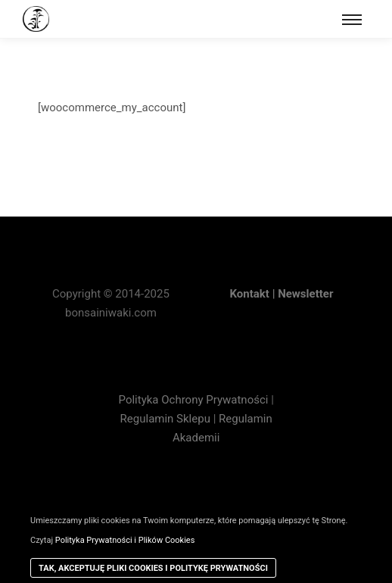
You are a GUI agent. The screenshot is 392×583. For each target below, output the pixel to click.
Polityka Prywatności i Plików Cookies (125, 540)
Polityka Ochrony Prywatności (195, 400)
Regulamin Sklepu (165, 419)
